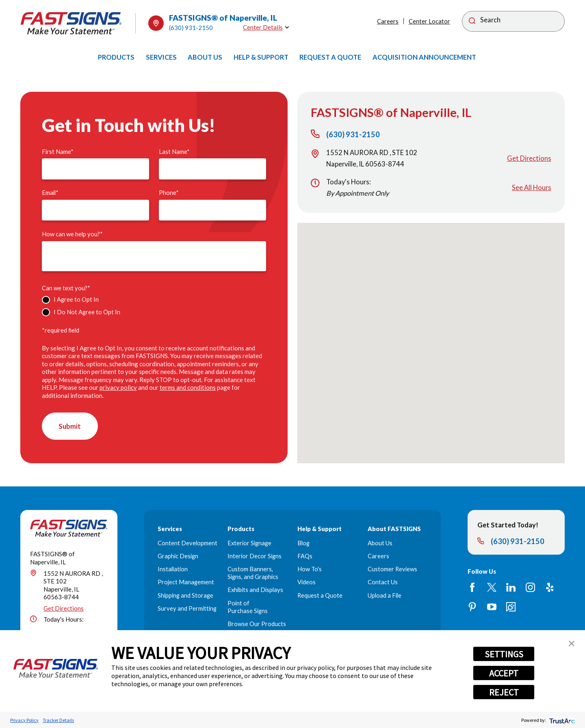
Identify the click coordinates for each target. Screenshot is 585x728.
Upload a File (385, 595)
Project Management (186, 582)
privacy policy (118, 387)
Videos (307, 582)
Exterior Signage (249, 543)
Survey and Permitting (187, 608)
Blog (303, 543)
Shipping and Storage (185, 595)
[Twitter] (492, 588)
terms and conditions (188, 387)
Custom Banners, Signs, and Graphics (253, 573)
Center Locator (429, 21)
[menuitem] (116, 57)
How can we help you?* (72, 234)
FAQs (305, 556)
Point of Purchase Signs (248, 607)
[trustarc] (561, 720)
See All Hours (532, 188)
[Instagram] (530, 588)
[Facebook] (472, 588)
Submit (70, 426)
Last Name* (174, 152)
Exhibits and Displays (255, 590)
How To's (310, 569)
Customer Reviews (392, 569)
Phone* (169, 193)
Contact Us (383, 582)
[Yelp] (550, 588)
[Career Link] (511, 607)
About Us (380, 543)
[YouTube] (492, 607)
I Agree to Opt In (76, 299)
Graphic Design (178, 556)
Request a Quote (320, 595)
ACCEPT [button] (504, 673)
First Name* (58, 152)
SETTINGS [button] (504, 654)
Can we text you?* (66, 288)
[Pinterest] (472, 607)
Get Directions (529, 158)
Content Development (187, 543)
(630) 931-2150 (191, 28)
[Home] (71, 23)
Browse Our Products (257, 624)
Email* (50, 193)
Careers (388, 21)
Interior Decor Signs (255, 556)
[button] (572, 644)
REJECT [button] (504, 692)
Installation (173, 569)
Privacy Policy (24, 720)
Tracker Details (58, 720)
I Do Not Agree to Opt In (87, 312)
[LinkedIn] (511, 588)
